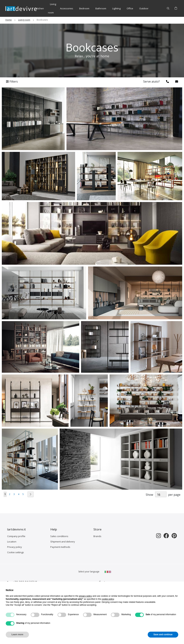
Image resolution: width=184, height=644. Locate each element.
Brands (97, 536)
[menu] (92, 8)
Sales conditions (59, 536)
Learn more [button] (17, 635)
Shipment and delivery (63, 542)
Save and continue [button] (163, 635)
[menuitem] (40, 9)
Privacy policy (15, 547)
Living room (24, 20)
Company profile (16, 536)
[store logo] (21, 8)
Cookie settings (16, 552)
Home (9, 20)
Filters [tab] (12, 81)
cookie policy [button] (108, 599)
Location (12, 542)
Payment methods (60, 547)
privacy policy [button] (85, 596)
